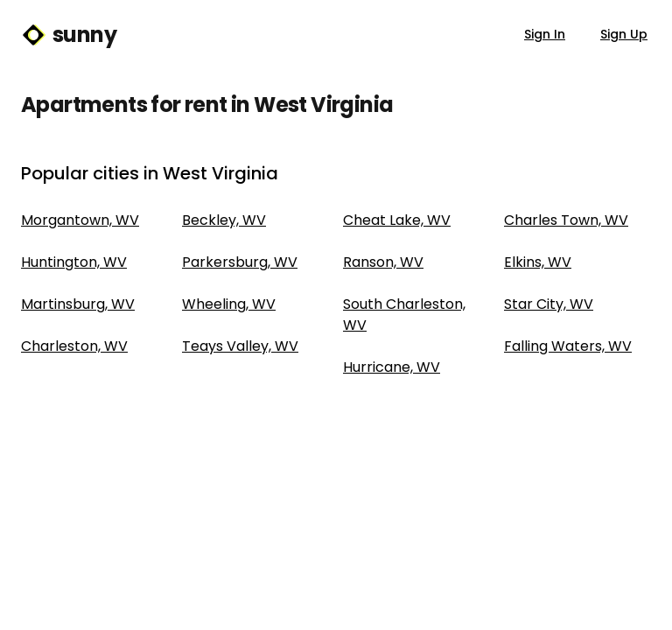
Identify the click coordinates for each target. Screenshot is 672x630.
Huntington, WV (74, 262)
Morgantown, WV (80, 220)
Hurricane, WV (392, 367)
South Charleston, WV (404, 315)
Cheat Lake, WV (397, 220)
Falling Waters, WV (568, 346)
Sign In (545, 34)
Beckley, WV (224, 220)
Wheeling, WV (229, 304)
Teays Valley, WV (240, 346)
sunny (69, 35)
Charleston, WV (74, 346)
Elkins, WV (538, 262)
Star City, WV (549, 304)
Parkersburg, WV (240, 262)
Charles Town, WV (566, 220)
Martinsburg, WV (78, 304)
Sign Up (624, 34)
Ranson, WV (383, 262)
